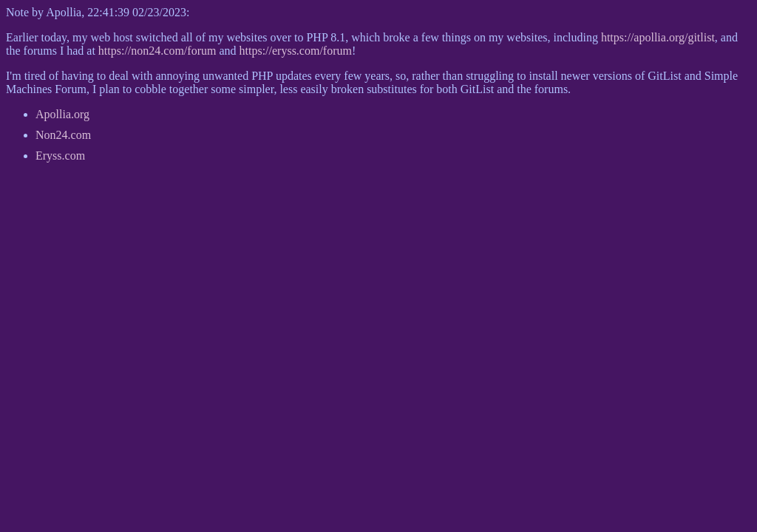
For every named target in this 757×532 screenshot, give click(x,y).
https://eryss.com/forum (296, 51)
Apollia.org (62, 114)
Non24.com (63, 135)
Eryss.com (60, 156)
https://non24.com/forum (157, 51)
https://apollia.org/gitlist (658, 37)
